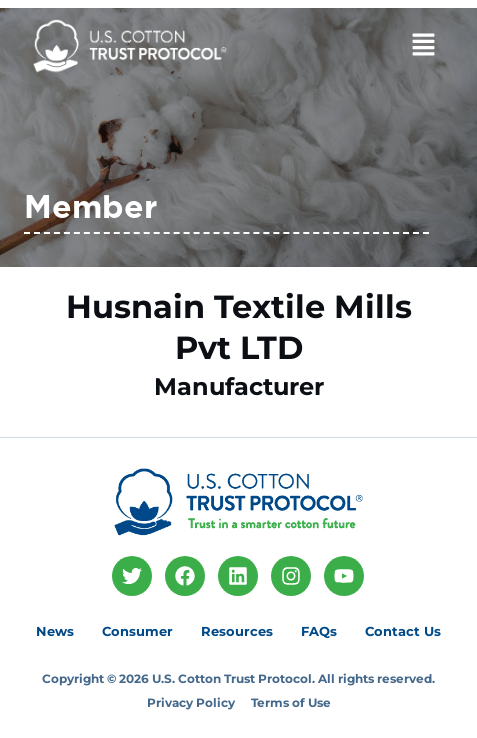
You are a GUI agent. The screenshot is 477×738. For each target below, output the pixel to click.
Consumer (137, 631)
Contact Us (403, 631)
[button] (384, 47)
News (55, 631)
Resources (237, 631)
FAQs (319, 631)
